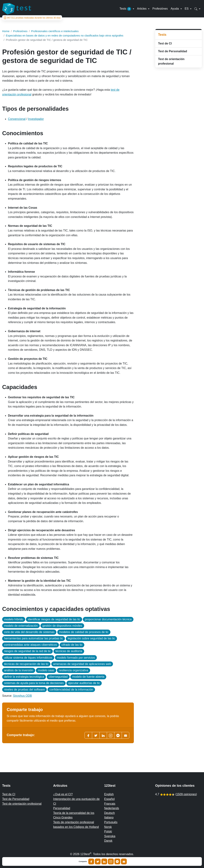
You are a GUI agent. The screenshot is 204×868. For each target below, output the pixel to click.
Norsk (108, 827)
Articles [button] (142, 9)
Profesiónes (160, 9)
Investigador (36, 119)
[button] (197, 9)
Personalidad (62, 808)
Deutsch (110, 813)
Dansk (108, 841)
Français (110, 804)
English (109, 794)
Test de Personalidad (173, 51)
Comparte (83, 861)
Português (111, 822)
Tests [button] (126, 9)
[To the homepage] (17, 9)
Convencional (17, 119)
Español (110, 799)
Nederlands (112, 808)
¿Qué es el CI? (63, 794)
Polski (108, 831)
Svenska (110, 836)
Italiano (109, 817)
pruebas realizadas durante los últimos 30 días (32, 18)
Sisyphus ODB (22, 696)
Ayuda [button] (175, 9)
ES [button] (187, 9)
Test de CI (165, 43)
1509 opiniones (186, 794)
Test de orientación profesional (171, 61)
